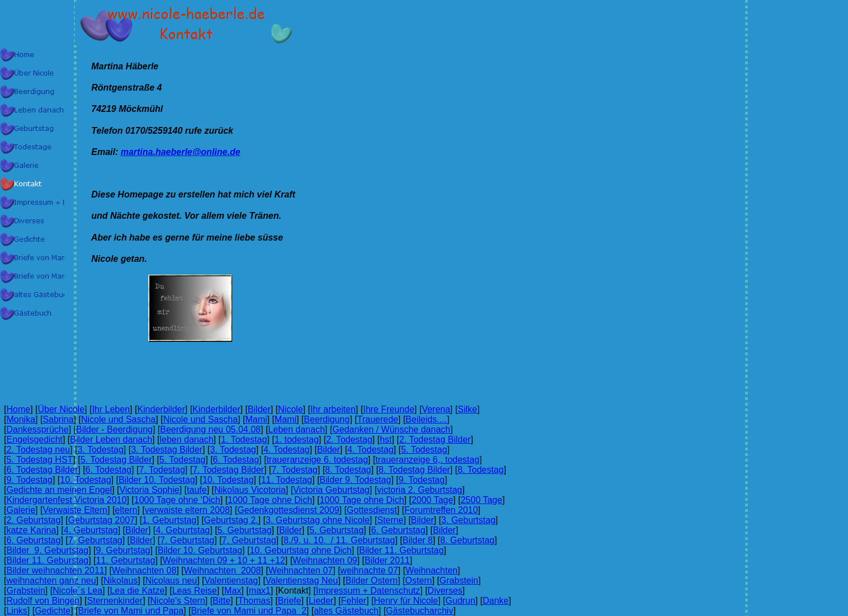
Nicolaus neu (171, 580)
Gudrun (460, 601)
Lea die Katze (137, 591)
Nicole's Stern (178, 601)
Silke (467, 409)
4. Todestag (286, 450)
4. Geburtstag (91, 530)
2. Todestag (349, 439)
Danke (496, 601)
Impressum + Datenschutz (368, 591)
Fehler (354, 601)
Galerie (21, 510)
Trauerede (378, 419)
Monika (21, 419)
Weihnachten (432, 570)
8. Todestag (348, 470)
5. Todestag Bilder (116, 460)
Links (17, 611)
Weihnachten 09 (325, 560)
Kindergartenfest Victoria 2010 (66, 500)
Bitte (222, 601)
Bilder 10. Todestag (157, 480)
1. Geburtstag (169, 520)
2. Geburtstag (33, 520)
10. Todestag (85, 480)
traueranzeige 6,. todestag (427, 460)
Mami (256, 419)
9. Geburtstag (123, 550)
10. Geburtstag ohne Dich (300, 550)
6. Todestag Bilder (42, 470)
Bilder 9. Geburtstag (47, 550)
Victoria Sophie (149, 490)
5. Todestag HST (39, 460)
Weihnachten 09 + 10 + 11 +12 (224, 560)
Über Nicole (61, 409)
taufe (197, 490)
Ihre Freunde (389, 409)
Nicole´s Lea (77, 591)
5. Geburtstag (245, 530)
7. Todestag (162, 470)
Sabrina (58, 419)
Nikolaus (121, 580)
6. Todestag (236, 460)
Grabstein (459, 580)
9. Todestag (29, 480)
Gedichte (53, 611)
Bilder (259, 409)
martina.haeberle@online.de (181, 152)
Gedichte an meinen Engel (59, 490)
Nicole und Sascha (118, 419)
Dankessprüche (37, 429)
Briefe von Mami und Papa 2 (248, 611)
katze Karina (31, 530)
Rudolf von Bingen (43, 601)
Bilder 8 (417, 540)
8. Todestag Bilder (414, 470)
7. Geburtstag (95, 540)
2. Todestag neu (38, 450)
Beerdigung (327, 419)
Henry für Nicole (406, 601)
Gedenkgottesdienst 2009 (288, 510)
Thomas (254, 601)
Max (233, 591)
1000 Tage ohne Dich (270, 500)
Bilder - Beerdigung (114, 429)
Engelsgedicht (34, 439)
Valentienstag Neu (302, 580)
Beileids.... (426, 419)
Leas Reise (195, 591)
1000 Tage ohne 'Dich (177, 500)
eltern (126, 510)
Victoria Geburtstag (331, 490)
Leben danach (296, 429)
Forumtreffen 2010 (441, 510)
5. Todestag (424, 450)
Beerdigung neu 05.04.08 (210, 429)
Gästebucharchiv (420, 611)
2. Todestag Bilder (435, 439)
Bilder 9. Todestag (355, 480)
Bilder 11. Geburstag (47, 560)
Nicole (290, 409)
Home (18, 409)
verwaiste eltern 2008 (187, 510)
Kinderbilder (161, 409)
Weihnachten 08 (144, 570)
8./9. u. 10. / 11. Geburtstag (339, 540)
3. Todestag (100, 450)
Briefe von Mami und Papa (131, 611)
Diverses (445, 591)
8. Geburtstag (467, 540)
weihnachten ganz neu (51, 580)
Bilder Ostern (372, 580)
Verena (436, 409)
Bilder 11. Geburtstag (401, 550)
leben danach (186, 439)
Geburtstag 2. (231, 520)
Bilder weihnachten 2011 (55, 570)
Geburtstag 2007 (102, 520)
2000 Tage (432, 500)
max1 (260, 591)
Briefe (290, 601)
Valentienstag (231, 580)
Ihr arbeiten (333, 409)
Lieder (321, 601)
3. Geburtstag (468, 520)
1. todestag (297, 439)
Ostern (418, 580)
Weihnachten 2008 (223, 570)
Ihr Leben (111, 409)
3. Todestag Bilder (167, 450)
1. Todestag (244, 439)
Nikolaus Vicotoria (250, 490)
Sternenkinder (115, 601)
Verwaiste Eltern (75, 510)
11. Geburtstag (126, 560)
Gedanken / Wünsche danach (391, 429)
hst (386, 439)
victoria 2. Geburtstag (420, 490)
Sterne (390, 520)
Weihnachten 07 (301, 570)
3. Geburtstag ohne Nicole (318, 520)
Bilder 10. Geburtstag (200, 550)
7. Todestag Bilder (228, 470)
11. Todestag (287, 480)
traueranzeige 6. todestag (317, 460)
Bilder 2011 (387, 560)
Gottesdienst (372, 510)
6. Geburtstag (398, 530)
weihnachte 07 (369, 570)
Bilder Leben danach (111, 439)
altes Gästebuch (346, 611)
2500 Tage (481, 500)
